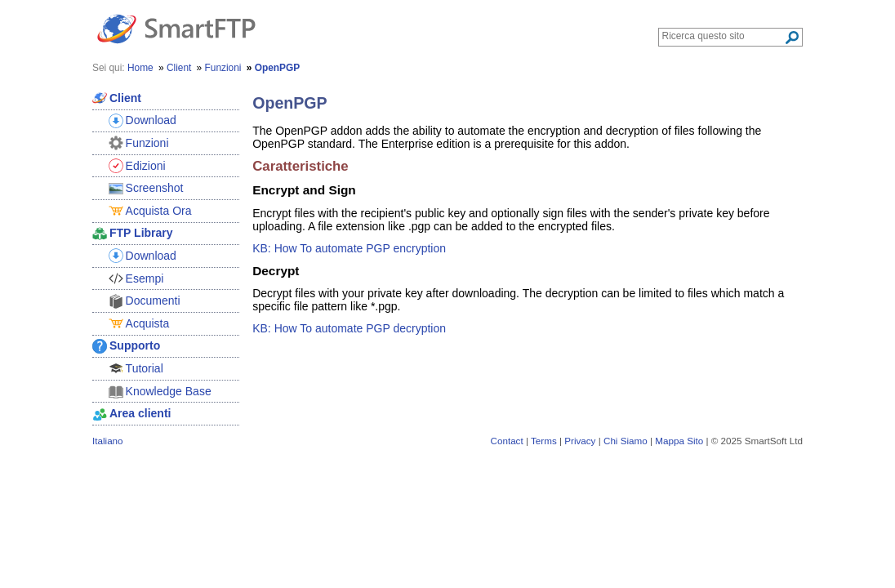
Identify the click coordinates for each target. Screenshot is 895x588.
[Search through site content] (723, 36)
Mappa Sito (679, 441)
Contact (507, 441)
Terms (544, 441)
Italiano (108, 441)
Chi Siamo (626, 441)
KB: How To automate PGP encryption (349, 248)
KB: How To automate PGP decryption (349, 328)
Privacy (580, 441)
